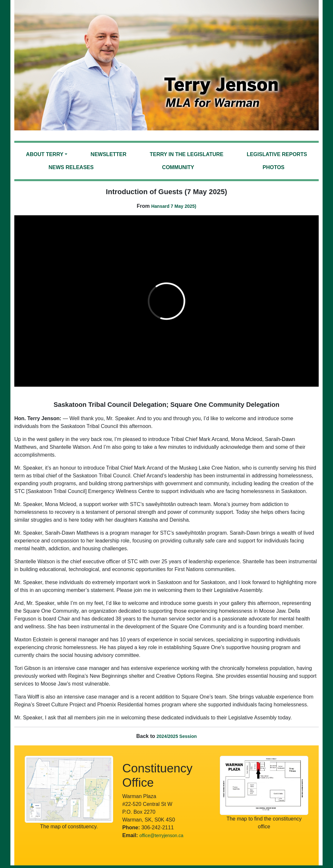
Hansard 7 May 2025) (174, 206)
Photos (273, 167)
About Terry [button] (45, 154)
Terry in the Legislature (187, 154)
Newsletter (109, 154)
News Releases (71, 167)
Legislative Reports (277, 154)
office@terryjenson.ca (161, 835)
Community (178, 167)
